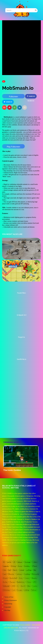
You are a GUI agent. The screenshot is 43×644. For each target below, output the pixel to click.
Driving (13, 566)
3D (4, 562)
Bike (29, 586)
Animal (22, 570)
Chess (29, 582)
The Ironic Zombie (12, 470)
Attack (5, 578)
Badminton (21, 582)
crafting (29, 570)
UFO (35, 582)
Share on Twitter (8, 103)
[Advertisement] (20, 414)
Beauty (34, 578)
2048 (13, 586)
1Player (35, 566)
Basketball (13, 578)
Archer (5, 582)
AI (18, 586)
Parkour (34, 590)
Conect (27, 578)
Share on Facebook (31, 97)
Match (15, 570)
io (4, 81)
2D (14, 562)
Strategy (27, 562)
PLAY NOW (21, 16)
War (35, 570)
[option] (21, 459)
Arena (20, 566)
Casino (35, 586)
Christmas (6, 590)
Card (5, 574)
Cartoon (19, 574)
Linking (27, 590)
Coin (14, 590)
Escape (20, 590)
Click (5, 570)
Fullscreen (13, 97)
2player (20, 562)
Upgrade (6, 566)
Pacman (12, 582)
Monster (11, 574)
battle (9, 562)
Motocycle (35, 574)
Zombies (27, 566)
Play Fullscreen (13, 147)
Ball (10, 570)
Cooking (27, 574)
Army (21, 578)
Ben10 (23, 586)
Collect (35, 562)
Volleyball (6, 586)
